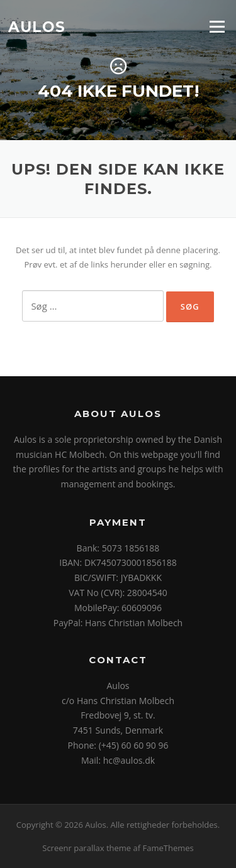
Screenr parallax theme (87, 848)
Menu (217, 26)
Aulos (37, 26)
